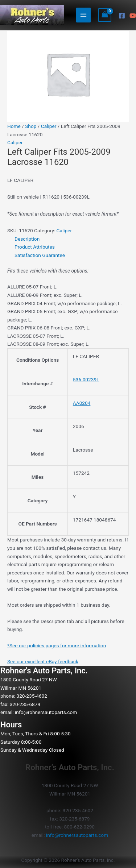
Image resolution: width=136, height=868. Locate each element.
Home (14, 126)
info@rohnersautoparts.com (46, 712)
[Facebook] (122, 16)
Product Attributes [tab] (35, 247)
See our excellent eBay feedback (43, 661)
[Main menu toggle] (84, 15)
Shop (31, 126)
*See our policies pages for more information (57, 645)
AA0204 (82, 403)
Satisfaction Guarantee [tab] (40, 255)
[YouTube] (133, 16)
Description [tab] (27, 239)
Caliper (49, 126)
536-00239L (86, 379)
